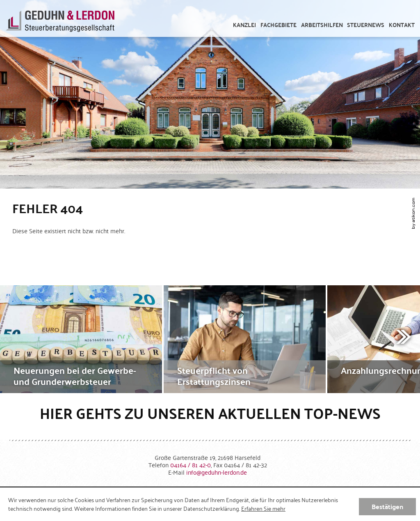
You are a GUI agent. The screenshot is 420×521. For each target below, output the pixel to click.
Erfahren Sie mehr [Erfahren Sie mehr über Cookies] (263, 508)
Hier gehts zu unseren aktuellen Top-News (210, 413)
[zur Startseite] (60, 23)
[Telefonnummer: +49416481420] (191, 465)
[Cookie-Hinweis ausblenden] (387, 507)
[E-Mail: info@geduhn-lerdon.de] (217, 472)
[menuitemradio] (402, 25)
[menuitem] (245, 25)
